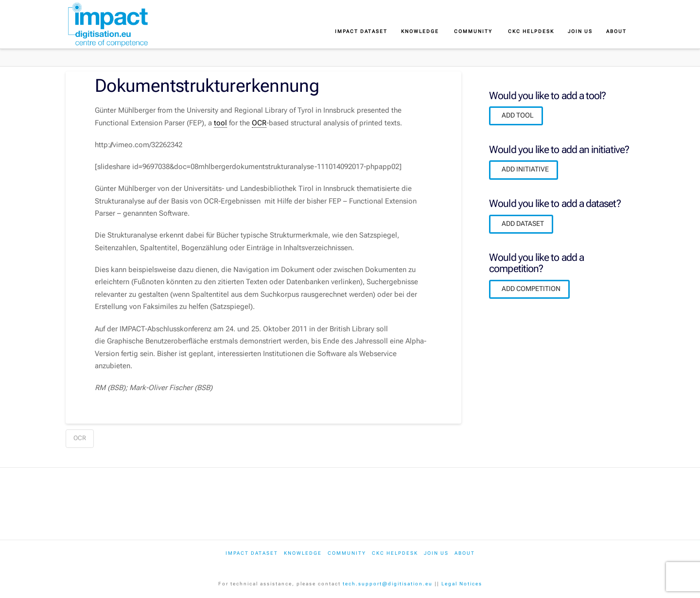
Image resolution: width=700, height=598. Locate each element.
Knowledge (303, 553)
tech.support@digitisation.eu (388, 584)
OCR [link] (259, 123)
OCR (80, 438)
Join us (436, 553)
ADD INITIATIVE (525, 169)
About (465, 553)
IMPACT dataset (252, 553)
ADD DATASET (523, 223)
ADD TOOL (518, 115)
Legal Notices (462, 584)
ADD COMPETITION (531, 289)
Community (347, 553)
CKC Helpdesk (395, 553)
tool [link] (220, 123)
